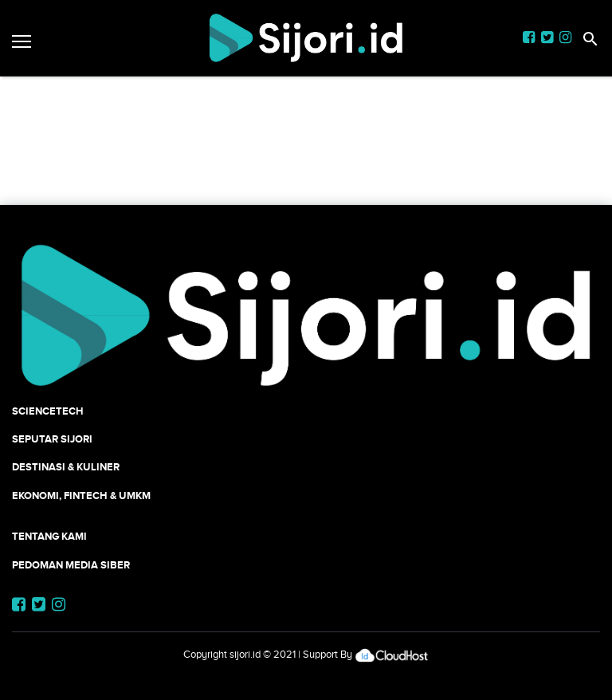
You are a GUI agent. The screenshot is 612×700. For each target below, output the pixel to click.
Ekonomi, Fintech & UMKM (81, 496)
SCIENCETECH (48, 411)
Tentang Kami (49, 536)
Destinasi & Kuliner (66, 467)
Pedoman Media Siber (71, 565)
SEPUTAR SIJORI (52, 439)
